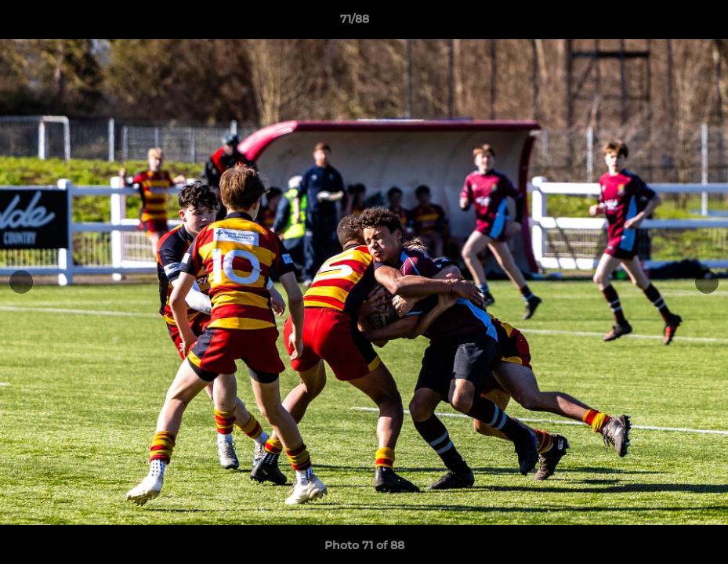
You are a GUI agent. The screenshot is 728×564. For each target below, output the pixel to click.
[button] (662, 23)
